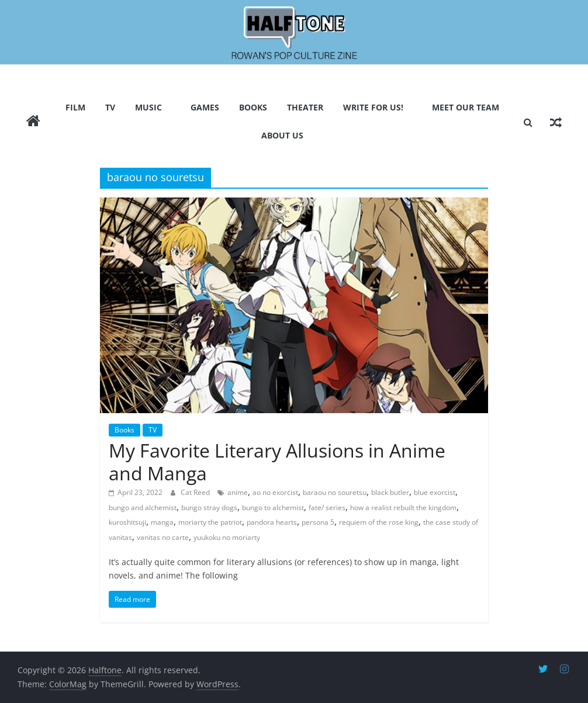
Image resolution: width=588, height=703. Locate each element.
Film (75, 107)
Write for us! (373, 107)
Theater (305, 107)
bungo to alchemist (273, 508)
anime (238, 492)
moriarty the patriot (210, 522)
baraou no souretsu (335, 492)
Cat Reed (196, 492)
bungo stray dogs (209, 508)
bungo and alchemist (143, 508)
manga (162, 522)
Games (205, 107)
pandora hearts (272, 522)
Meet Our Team (466, 107)
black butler (390, 492)
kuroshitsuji (127, 522)
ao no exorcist (275, 492)
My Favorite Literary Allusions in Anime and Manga (277, 461)
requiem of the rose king (379, 522)
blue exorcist (435, 492)
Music (148, 107)
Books (253, 107)
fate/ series (327, 508)
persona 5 (318, 522)
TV (110, 107)
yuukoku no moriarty (227, 537)
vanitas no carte (163, 537)
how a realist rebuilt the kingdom (403, 508)
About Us (282, 135)
